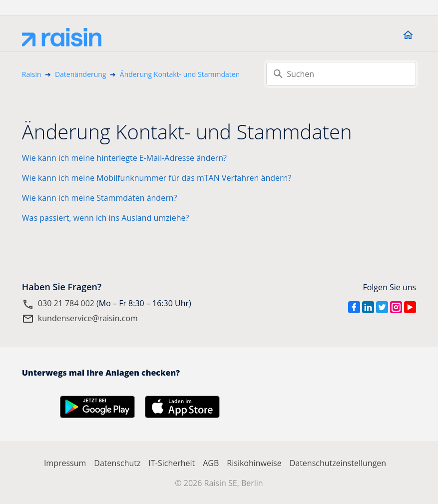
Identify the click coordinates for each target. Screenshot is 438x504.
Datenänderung (81, 74)
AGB (211, 463)
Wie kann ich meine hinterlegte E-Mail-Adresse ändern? (124, 158)
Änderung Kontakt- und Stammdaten (180, 74)
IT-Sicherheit (172, 463)
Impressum (65, 463)
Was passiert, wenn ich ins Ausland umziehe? (106, 218)
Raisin (32, 74)
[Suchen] (341, 74)
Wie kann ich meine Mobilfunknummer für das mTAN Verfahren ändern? (157, 178)
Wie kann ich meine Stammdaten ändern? (100, 198)
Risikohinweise (254, 463)
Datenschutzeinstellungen (338, 463)
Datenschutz (117, 463)
